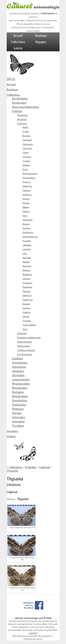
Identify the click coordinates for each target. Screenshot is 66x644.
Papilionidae (19, 405)
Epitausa (26, 190)
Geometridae (20, 363)
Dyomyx (26, 182)
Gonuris (26, 224)
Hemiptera (18, 371)
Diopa (25, 169)
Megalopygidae (21, 384)
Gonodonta (27, 220)
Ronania (26, 304)
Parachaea (27, 287)
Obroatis (26, 279)
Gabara (26, 207)
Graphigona (28, 232)
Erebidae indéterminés (29, 338)
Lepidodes (27, 245)
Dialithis (26, 165)
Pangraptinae (24, 354)
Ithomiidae (18, 375)
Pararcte (26, 291)
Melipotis (26, 270)
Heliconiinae (19, 367)
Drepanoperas (29, 178)
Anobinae (22, 115)
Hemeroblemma (30, 237)
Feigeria (26, 199)
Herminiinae (24, 346)
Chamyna (27, 148)
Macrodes (27, 258)
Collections (18, 42)
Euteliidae (18, 359)
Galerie (18, 48)
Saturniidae (19, 417)
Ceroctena (27, 140)
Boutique (41, 36)
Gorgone (26, 228)
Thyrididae (18, 426)
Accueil (18, 36)
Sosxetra (26, 308)
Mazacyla (27, 266)
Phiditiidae (18, 409)
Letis (25, 253)
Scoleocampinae (26, 350)
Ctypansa (27, 157)
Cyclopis (26, 161)
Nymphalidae (20, 401)
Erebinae (22, 333)
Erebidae (17, 111)
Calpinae (22, 123)
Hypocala (27, 241)
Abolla (25, 127)
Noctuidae (18, 392)
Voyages (41, 42)
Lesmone (27, 249)
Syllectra (26, 312)
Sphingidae (18, 422)
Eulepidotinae (24, 342)
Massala (26, 262)
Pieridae (17, 413)
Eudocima (27, 195)
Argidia (26, 132)
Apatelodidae (20, 99)
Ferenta (26, 203)
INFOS (11, 79)
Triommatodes (29, 325)
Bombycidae (19, 103)
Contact (33, 633)
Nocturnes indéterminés (25, 107)
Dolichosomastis (30, 174)
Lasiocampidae (21, 380)
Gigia (25, 216)
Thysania (27, 321)
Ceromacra (28, 144)
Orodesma (27, 283)
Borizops (26, 136)
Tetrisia (26, 316)
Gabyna (26, 211)
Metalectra (27, 274)
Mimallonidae (20, 388)
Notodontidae (20, 396)
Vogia (25, 329)
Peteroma (27, 295)
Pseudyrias (28, 300)
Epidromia (27, 186)
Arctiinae (22, 119)
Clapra (26, 153)
